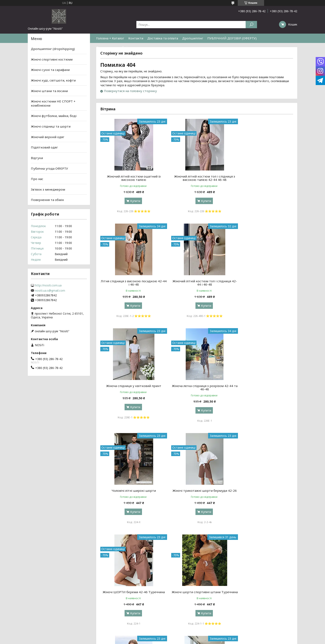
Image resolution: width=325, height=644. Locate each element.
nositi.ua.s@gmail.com (50, 291)
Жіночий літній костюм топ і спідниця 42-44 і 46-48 (131, 283)
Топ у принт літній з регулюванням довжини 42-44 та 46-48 (262, 492)
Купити (133, 201)
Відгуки (37, 158)
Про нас (37, 179)
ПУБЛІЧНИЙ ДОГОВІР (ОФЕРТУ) (232, 38)
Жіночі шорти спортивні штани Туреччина (131, 492)
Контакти (136, 38)
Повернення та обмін (113, 47)
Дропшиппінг (193, 38)
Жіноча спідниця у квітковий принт (197, 281)
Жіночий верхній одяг (48, 137)
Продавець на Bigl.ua (163, 556)
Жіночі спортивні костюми (52, 59)
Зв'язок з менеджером (48, 189)
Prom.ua (182, 552)
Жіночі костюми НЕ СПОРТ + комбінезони (53, 103)
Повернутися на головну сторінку (130, 91)
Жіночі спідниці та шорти (51, 126)
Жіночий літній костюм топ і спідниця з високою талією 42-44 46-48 (197, 178)
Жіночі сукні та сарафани (50, 70)
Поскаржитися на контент (162, 559)
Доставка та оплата (163, 38)
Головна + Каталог (110, 38)
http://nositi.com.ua (48, 285)
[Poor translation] (15, 584)
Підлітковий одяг (44, 147)
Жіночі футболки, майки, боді (54, 116)
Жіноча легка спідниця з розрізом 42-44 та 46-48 (262, 283)
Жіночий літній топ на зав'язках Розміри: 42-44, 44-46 (197, 492)
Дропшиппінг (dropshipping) (53, 49)
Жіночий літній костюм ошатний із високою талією (131, 178)
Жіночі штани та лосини (49, 91)
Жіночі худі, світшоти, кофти (53, 80)
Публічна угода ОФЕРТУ (49, 168)
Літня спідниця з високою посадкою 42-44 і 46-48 (262, 178)
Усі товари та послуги (274, 537)
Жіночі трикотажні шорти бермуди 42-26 (197, 387)
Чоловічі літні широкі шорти (131, 386)
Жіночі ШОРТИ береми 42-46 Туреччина (262, 387)
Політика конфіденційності (196, 559)
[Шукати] (251, 25)
